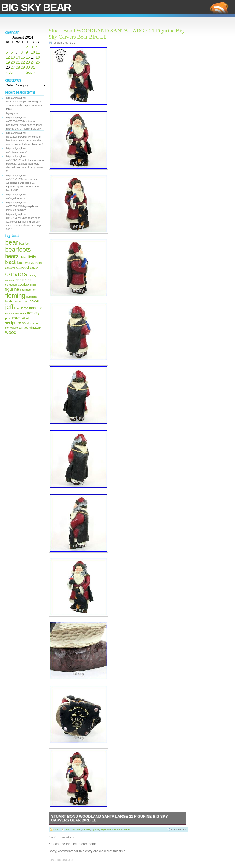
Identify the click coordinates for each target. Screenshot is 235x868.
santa (110, 830)
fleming (15, 295)
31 (33, 67)
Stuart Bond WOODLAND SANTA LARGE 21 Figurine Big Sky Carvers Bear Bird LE (109, 818)
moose (10, 313)
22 (23, 62)
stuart (56, 830)
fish (34, 290)
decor (33, 285)
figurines (25, 290)
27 (13, 67)
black (11, 262)
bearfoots (18, 250)
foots (9, 301)
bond (79, 830)
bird (73, 830)
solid (26, 323)
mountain (21, 313)
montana (36, 308)
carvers (16, 274)
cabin (38, 263)
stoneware (11, 328)
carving (32, 275)
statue (34, 323)
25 (38, 62)
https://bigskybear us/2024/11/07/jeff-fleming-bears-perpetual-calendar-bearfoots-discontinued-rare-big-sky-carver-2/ (25, 164)
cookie (23, 284)
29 (23, 67)
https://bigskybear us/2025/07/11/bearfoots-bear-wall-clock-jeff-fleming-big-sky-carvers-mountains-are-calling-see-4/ (24, 222)
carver (34, 268)
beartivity (28, 257)
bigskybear (12, 113)
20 (13, 62)
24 (33, 62)
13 (13, 57)
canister (10, 268)
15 (23, 57)
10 (33, 52)
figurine (12, 289)
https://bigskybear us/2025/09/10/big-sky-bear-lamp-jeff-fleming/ (22, 206)
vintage (35, 327)
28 (18, 67)
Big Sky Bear (36, 7)
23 (28, 62)
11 (38, 52)
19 (8, 62)
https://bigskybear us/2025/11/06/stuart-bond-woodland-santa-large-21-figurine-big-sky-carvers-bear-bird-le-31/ (23, 183)
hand (25, 301)
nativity (33, 313)
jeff (9, 307)
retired (25, 318)
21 (18, 62)
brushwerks (26, 263)
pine (8, 318)
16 (28, 57)
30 (28, 67)
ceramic (10, 280)
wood (11, 332)
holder (35, 301)
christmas (24, 280)
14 (18, 57)
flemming (32, 297)
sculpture (13, 323)
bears (12, 256)
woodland (126, 830)
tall (21, 328)
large (25, 308)
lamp (17, 308)
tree (26, 328)
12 (8, 57)
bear (12, 242)
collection (11, 285)
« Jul (10, 72)
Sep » (31, 72)
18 (38, 57)
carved (23, 267)
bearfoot (24, 244)
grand (17, 302)
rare (16, 318)
